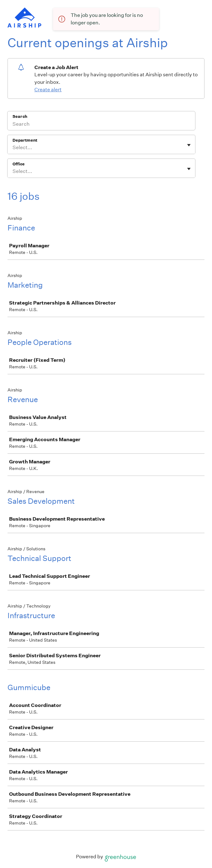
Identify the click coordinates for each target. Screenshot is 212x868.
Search (20, 116)
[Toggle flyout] (189, 145)
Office (19, 164)
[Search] (101, 125)
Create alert (48, 90)
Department (25, 140)
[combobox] (13, 148)
